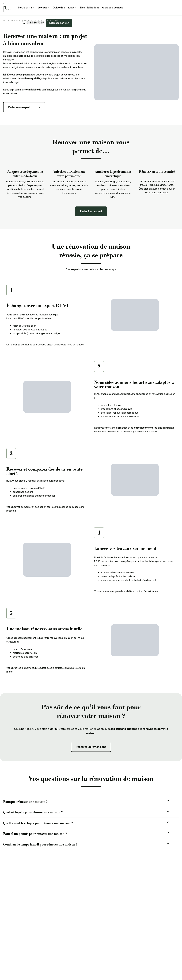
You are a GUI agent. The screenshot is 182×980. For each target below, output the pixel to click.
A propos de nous (112, 8)
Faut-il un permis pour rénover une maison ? (35, 834)
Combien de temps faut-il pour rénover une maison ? (40, 845)
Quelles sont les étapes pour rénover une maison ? (38, 823)
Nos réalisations (89, 8)
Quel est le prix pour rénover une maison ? (33, 813)
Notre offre (26, 8)
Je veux (43, 8)
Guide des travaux (64, 8)
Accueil (7, 20)
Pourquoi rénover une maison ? (25, 802)
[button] (91, 802)
